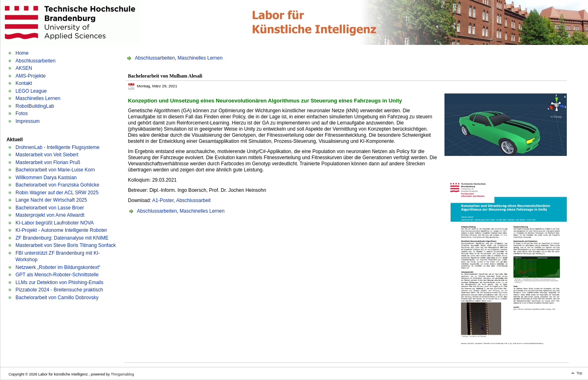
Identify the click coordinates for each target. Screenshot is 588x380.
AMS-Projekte (31, 76)
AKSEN (24, 68)
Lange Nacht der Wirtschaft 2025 (51, 200)
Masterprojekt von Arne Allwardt (50, 215)
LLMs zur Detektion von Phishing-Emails (59, 282)
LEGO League (31, 91)
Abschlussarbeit (193, 200)
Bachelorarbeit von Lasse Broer (50, 208)
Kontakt (24, 83)
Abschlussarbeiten (35, 61)
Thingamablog (123, 374)
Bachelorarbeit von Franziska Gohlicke (57, 185)
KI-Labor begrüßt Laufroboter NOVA (55, 223)
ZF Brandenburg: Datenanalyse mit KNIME (62, 238)
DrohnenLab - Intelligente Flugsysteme (57, 147)
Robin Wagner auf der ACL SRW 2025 (57, 193)
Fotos (22, 113)
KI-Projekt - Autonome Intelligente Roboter (61, 230)
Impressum (28, 121)
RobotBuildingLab (35, 106)
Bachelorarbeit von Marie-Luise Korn (55, 170)
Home (22, 53)
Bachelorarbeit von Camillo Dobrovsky (57, 298)
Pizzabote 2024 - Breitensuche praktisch (59, 290)
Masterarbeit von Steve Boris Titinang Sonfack (66, 245)
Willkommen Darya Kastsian (46, 178)
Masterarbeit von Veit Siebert (47, 155)
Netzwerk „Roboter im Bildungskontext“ (58, 267)
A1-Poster (163, 200)
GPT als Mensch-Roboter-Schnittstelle (57, 275)
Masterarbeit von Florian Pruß (48, 162)
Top (579, 373)
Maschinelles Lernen (38, 98)
